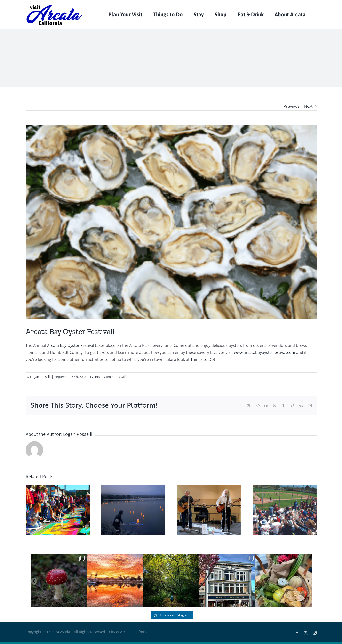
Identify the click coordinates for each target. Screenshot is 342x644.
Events (95, 377)
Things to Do (202, 359)
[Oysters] (171, 222)
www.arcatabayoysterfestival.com (265, 352)
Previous (292, 106)
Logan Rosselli (40, 377)
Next (308, 106)
